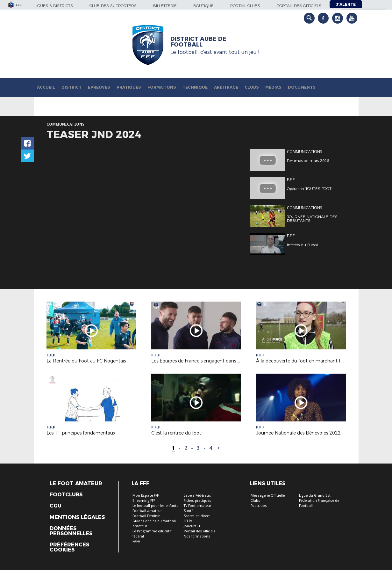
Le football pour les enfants (155, 506)
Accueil (46, 87)
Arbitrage (226, 87)
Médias (273, 87)
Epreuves (99, 87)
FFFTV (188, 521)
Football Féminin (146, 516)
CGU (56, 506)
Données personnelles (71, 531)
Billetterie (165, 6)
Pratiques (129, 87)
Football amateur (147, 511)
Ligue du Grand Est (315, 496)
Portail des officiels (299, 6)
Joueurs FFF (193, 526)
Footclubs (66, 495)
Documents (302, 87)
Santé (189, 511)
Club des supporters (113, 6)
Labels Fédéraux (197, 496)
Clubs (252, 87)
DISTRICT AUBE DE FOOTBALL (198, 42)
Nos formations (197, 536)
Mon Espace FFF (146, 496)
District (71, 87)
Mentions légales (77, 517)
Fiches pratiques (197, 501)
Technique (195, 87)
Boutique (203, 6)
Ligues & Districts (54, 6)
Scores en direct (197, 516)
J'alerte (346, 4)
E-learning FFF (144, 501)
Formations (162, 87)
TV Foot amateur (197, 506)
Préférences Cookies (69, 547)
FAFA (136, 541)
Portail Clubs (245, 6)
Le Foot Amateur (76, 484)
